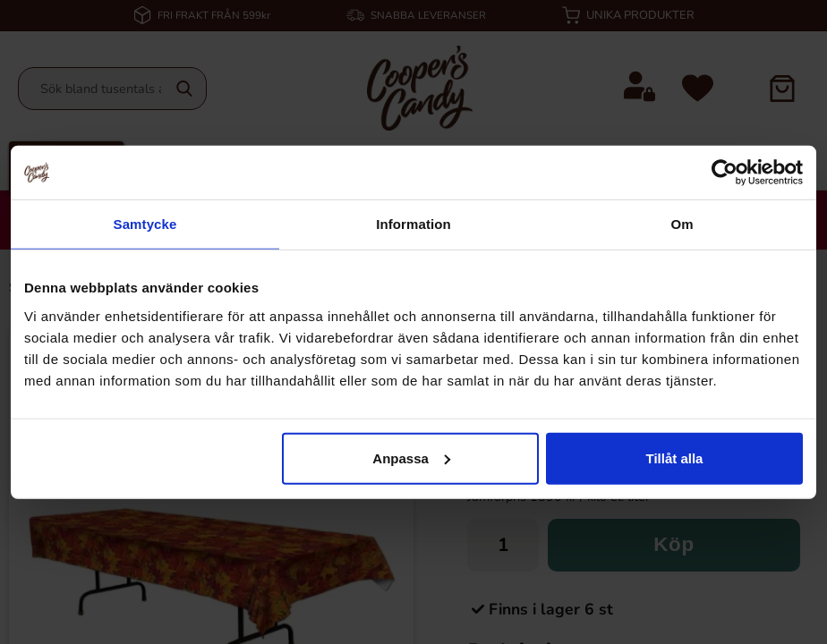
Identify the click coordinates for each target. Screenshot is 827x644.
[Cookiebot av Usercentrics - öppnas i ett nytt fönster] (725, 173)
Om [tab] (682, 224)
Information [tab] (413, 224)
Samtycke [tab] (145, 224)
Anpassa (411, 458)
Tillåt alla (674, 458)
